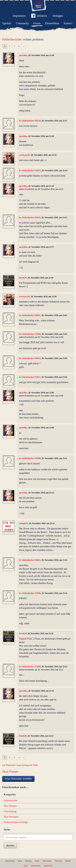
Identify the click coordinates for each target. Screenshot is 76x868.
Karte (37, 861)
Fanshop (28, 861)
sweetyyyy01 (24, 155)
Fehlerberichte (12, 39)
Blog (20, 861)
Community (22, 23)
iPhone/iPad (10, 861)
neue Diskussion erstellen (18, 779)
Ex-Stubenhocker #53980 (30, 334)
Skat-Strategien (11, 817)
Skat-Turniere (10, 806)
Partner (68, 861)
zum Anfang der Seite (28, 765)
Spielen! (7, 23)
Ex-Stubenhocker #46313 (30, 358)
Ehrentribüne (52, 23)
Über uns (58, 861)
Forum (37, 23)
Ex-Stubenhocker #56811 (30, 217)
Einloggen (58, 16)
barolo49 (23, 278)
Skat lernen (47, 861)
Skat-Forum (10, 771)
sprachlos (23, 55)
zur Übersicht (9, 765)
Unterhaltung (10, 811)
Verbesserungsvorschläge (16, 822)
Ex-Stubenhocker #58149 (30, 121)
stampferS (23, 523)
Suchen (10, 845)
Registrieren (19, 16)
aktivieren (39, 16)
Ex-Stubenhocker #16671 (30, 171)
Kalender (69, 23)
